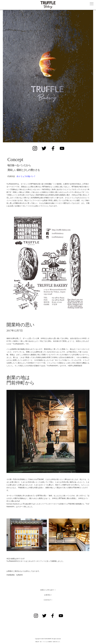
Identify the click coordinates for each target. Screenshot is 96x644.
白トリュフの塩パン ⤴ (26, 176)
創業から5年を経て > (48, 590)
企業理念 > (48, 595)
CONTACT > (48, 600)
